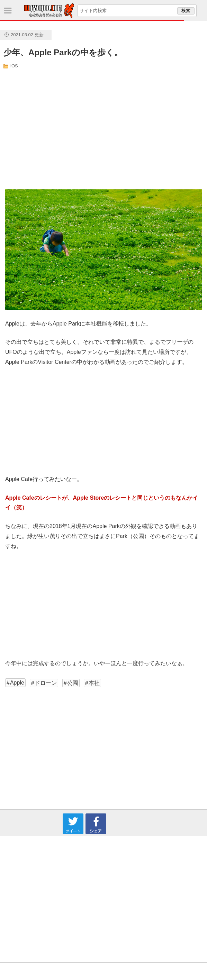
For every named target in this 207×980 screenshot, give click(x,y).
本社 (94, 683)
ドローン (46, 683)
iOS (14, 66)
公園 (73, 683)
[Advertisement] (72, 129)
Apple (17, 683)
